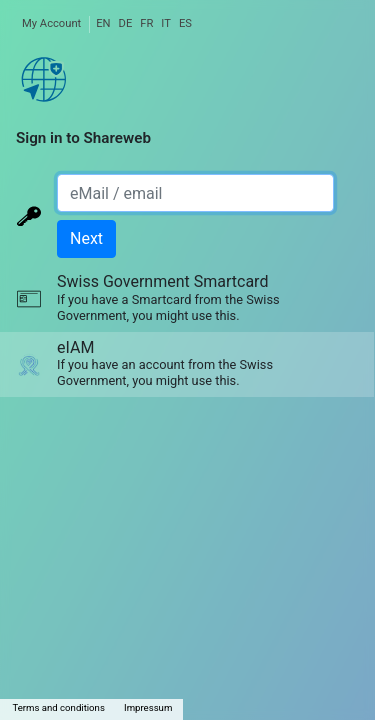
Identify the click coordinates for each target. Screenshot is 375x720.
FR (146, 23)
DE (126, 23)
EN (103, 23)
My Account (51, 23)
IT (166, 23)
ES (185, 23)
